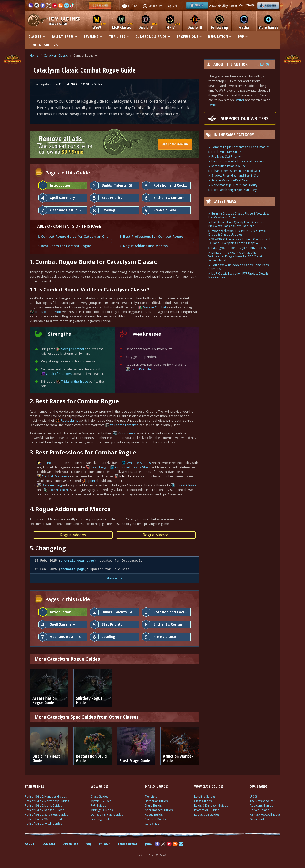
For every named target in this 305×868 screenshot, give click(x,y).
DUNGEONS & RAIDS (153, 36)
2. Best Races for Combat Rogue (64, 246)
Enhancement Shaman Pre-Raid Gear (236, 171)
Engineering (51, 463)
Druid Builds (153, 806)
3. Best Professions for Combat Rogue (151, 236)
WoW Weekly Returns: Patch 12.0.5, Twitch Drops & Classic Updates (238, 233)
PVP (243, 36)
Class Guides (99, 796)
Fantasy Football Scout (265, 815)
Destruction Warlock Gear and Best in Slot (239, 161)
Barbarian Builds (156, 801)
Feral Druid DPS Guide (226, 152)
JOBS (148, 844)
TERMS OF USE (127, 844)
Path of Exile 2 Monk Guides (43, 806)
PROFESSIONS (189, 36)
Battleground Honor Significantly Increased (240, 248)
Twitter (239, 100)
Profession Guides (207, 810)
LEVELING (93, 36)
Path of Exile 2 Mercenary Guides (47, 801)
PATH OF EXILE (35, 786)
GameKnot (257, 819)
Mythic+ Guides (101, 801)
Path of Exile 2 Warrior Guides (45, 819)
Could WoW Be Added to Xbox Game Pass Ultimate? (239, 267)
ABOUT (30, 844)
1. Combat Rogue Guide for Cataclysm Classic (73, 236)
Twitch (213, 105)
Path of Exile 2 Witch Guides (43, 824)
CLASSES (37, 36)
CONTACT (49, 844)
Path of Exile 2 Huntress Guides (46, 796)
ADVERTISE (71, 844)
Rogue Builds (154, 815)
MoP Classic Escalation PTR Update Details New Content (238, 275)
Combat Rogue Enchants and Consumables (240, 147)
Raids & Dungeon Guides (211, 806)
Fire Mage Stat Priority (226, 156)
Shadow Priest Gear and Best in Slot (235, 175)
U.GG (253, 796)
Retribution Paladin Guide (229, 166)
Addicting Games (261, 806)
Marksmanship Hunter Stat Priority (234, 185)
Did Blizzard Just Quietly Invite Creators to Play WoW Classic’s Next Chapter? (238, 224)
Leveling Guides (101, 819)
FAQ (88, 844)
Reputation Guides (207, 815)
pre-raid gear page (77, 561)
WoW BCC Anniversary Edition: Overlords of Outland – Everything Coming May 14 (239, 241)
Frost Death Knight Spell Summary (234, 190)
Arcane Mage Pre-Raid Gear (230, 180)
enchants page (73, 569)
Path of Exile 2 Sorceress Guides (46, 815)
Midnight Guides (102, 810)
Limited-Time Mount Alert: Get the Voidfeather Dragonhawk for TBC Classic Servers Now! (236, 256)
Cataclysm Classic (56, 56)
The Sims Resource (262, 801)
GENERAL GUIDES (43, 45)
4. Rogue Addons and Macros (143, 246)
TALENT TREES (64, 36)
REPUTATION (220, 36)
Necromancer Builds (159, 810)
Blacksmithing (52, 485)
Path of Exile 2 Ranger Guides (45, 810)
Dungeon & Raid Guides (107, 815)
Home (34, 56)
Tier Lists (151, 796)
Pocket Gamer (259, 810)
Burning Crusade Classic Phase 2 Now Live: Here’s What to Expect (239, 215)
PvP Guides (98, 806)
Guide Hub (152, 824)
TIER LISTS (119, 36)
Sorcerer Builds (155, 819)
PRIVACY (104, 844)
